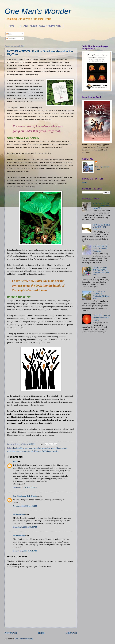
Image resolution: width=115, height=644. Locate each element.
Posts (9, 34)
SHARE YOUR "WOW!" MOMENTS (40, 26)
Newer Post (11, 633)
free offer (37, 448)
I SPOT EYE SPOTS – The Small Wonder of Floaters (102, 318)
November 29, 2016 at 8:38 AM (25, 487)
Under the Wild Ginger (43, 451)
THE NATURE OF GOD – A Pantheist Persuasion (100, 249)
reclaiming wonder (14, 451)
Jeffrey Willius (19, 514)
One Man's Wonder (38, 11)
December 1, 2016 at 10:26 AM (25, 551)
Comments (11, 38)
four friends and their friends (25, 496)
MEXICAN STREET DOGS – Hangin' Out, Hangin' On (101, 206)
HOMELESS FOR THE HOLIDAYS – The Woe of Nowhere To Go (101, 271)
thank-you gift (28, 451)
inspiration (46, 448)
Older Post (71, 633)
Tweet (84, 182)
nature (53, 448)
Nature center (62, 448)
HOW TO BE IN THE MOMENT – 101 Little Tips (101, 227)
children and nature (25, 448)
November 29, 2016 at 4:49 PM (25, 506)
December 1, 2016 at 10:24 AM (25, 527)
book (15, 448)
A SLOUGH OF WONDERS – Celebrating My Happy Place (102, 295)
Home (11, 26)
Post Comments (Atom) (24, 639)
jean (15, 462)
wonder (55, 451)
